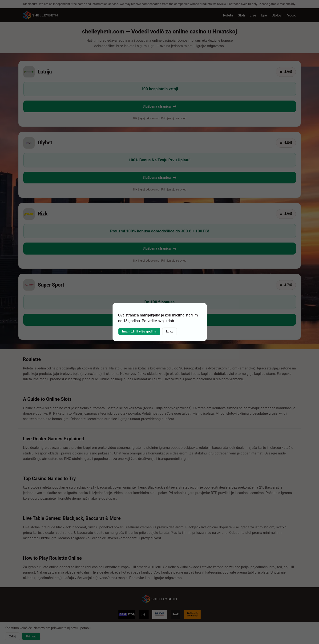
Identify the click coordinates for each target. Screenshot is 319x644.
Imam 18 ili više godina (139, 331)
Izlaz (170, 331)
